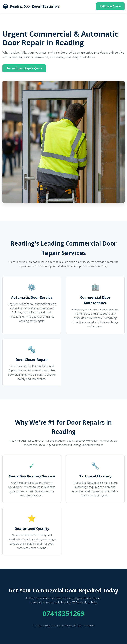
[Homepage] (31, 6)
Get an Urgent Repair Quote (24, 68)
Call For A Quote (110, 6)
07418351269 (64, 613)
